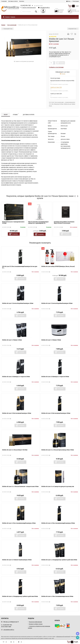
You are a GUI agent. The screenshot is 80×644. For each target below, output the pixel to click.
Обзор (6, 115)
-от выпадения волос (70, 102)
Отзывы (16, 114)
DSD (53, 104)
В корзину (15, 234)
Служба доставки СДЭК (56, 87)
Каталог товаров (9, 17)
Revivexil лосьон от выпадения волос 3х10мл (13, 222)
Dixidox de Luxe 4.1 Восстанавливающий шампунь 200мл (19, 523)
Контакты (22, 1)
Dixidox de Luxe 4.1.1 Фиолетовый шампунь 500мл (17, 560)
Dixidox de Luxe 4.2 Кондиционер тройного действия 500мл (20, 596)
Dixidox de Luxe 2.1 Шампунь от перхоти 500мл (55, 377)
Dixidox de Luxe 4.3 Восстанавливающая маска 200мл (57, 596)
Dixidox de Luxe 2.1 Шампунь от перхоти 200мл (16, 377)
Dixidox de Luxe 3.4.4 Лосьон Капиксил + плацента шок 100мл (20, 486)
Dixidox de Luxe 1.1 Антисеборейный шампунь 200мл (18, 303)
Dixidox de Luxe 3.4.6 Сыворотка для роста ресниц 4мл (58, 486)
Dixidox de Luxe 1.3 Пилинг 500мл (51, 340)
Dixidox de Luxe (68, 104)
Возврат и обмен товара (36, 624)
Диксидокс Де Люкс (59, 104)
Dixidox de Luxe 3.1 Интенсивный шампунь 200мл (17, 413)
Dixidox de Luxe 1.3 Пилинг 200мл (12, 340)
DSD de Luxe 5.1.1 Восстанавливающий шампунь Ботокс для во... (20, 267)
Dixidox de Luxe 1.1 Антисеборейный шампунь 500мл (57, 303)
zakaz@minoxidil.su (45, 8)
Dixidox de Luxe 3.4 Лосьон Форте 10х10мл (15, 450)
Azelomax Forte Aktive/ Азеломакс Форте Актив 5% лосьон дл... (64, 222)
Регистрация (76, 1)
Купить (62, 63)
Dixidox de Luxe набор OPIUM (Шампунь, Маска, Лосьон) (58, 266)
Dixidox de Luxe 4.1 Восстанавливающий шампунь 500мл (58, 523)
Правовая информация (35, 622)
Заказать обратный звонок (29, 8)
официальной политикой (63, 637)
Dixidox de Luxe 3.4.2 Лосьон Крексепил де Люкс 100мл (58, 450)
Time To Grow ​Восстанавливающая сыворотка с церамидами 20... (38, 222)
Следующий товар (73, 29)
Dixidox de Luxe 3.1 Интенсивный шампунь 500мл (56, 413)
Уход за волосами (59, 102)
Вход (68, 1)
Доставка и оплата (13, 1)
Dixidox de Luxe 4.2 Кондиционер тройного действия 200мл (59, 560)
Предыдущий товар (7, 29)
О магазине (4, 1)
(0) (7, 227)
